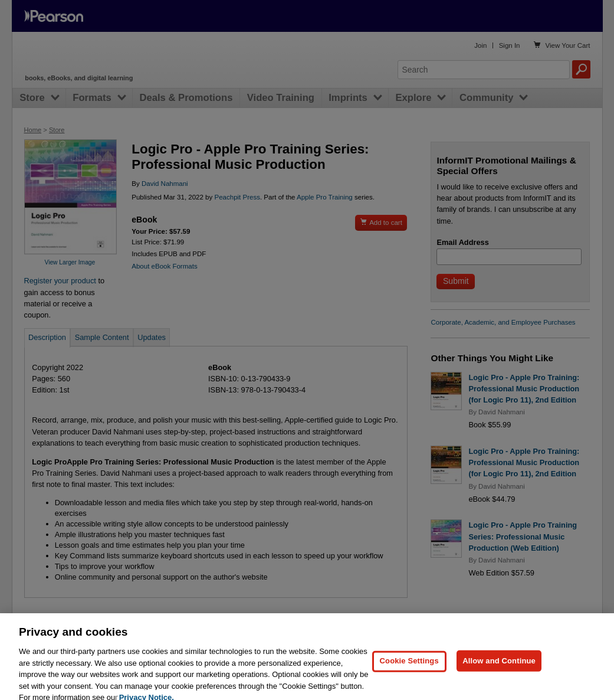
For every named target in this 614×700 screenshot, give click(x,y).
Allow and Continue (499, 677)
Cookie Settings (409, 677)
